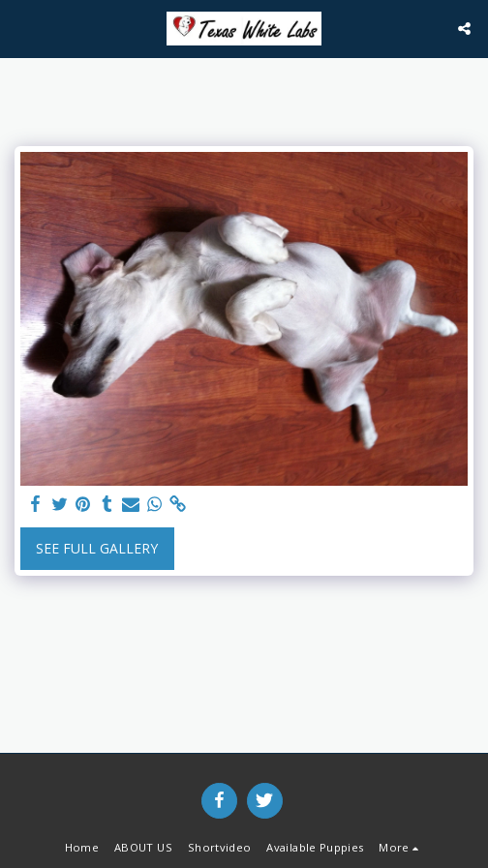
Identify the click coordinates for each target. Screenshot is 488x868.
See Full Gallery (97, 548)
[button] (21, 28)
